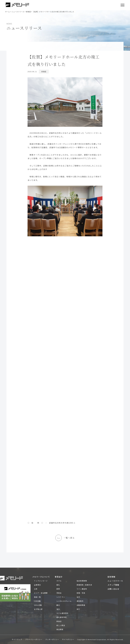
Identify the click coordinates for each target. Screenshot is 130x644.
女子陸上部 (38, 609)
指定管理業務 (82, 581)
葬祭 (58, 589)
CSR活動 (37, 601)
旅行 (78, 609)
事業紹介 (59, 577)
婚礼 (58, 585)
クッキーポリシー (52, 639)
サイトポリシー (68, 639)
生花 (78, 597)
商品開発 (60, 629)
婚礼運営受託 (62, 617)
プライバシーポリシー (34, 639)
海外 (58, 609)
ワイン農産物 (82, 589)
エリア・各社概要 (41, 593)
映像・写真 (81, 593)
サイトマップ (17, 639)
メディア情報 (113, 585)
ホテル (59, 581)
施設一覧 (37, 597)
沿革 (36, 589)
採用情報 (111, 577)
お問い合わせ (113, 589)
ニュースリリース (115, 581)
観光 (58, 605)
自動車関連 (81, 605)
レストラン (61, 597)
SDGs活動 (38, 605)
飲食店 (59, 621)
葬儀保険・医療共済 (84, 585)
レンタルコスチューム (64, 601)
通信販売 (80, 601)
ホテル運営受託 (62, 613)
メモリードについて (41, 577)
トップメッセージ (41, 581)
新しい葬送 (61, 625)
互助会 (59, 593)
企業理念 (37, 585)
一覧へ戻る (65, 538)
